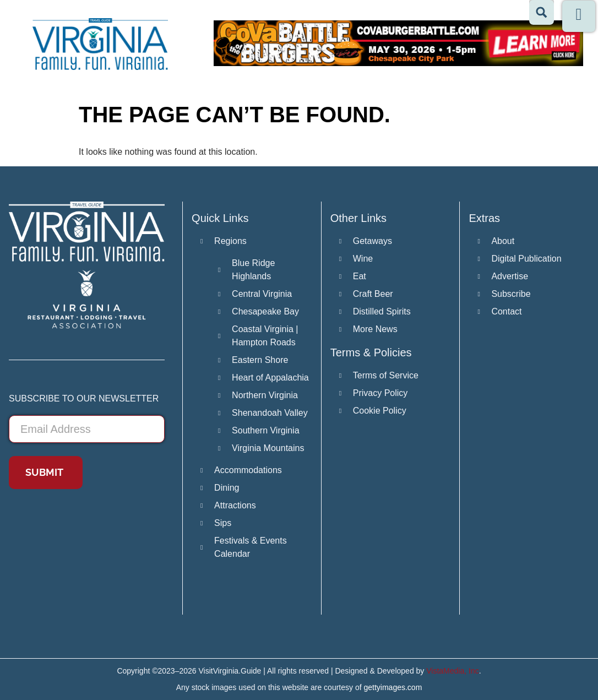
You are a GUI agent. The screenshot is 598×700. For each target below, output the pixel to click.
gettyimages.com (393, 687)
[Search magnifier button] (542, 12)
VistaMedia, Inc (452, 671)
